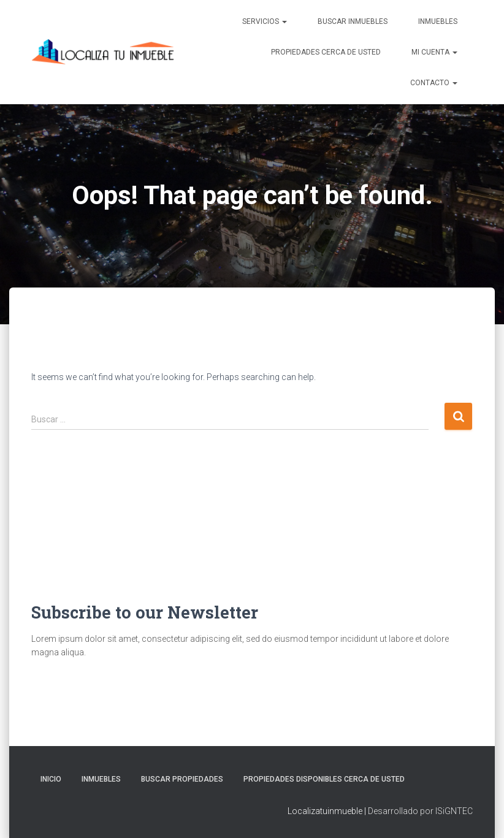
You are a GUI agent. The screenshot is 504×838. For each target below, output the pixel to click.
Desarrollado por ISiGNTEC (420, 811)
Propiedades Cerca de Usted (326, 52)
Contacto (434, 83)
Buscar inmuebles (353, 21)
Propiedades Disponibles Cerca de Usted (324, 779)
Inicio (51, 779)
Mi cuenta (434, 52)
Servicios (265, 21)
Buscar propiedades (182, 779)
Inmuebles (438, 21)
